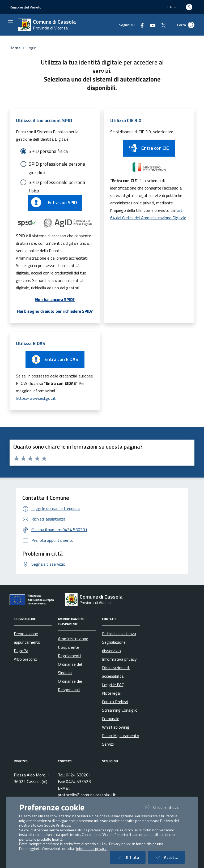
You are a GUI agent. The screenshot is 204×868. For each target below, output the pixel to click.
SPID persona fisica (48, 151)
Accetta (169, 857)
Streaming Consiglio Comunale (120, 714)
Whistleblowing (116, 727)
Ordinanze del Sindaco (70, 668)
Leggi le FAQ (113, 685)
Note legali (112, 693)
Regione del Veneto (25, 7)
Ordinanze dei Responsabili (70, 685)
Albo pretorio (25, 659)
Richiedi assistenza (119, 634)
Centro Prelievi (115, 702)
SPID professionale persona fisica (57, 183)
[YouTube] (151, 25)
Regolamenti (69, 656)
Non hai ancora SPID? (55, 299)
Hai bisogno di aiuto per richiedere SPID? (55, 311)
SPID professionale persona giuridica (57, 164)
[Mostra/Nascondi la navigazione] (11, 22)
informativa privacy (91, 849)
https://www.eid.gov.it (36, 398)
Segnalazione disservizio (114, 646)
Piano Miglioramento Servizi (121, 740)
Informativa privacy (119, 659)
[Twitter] (161, 25)
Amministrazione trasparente (73, 643)
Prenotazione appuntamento (27, 638)
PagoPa (21, 651)
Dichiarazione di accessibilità (116, 672)
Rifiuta (131, 857)
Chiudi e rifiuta (164, 807)
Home (15, 48)
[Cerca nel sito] (191, 25)
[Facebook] (140, 25)
